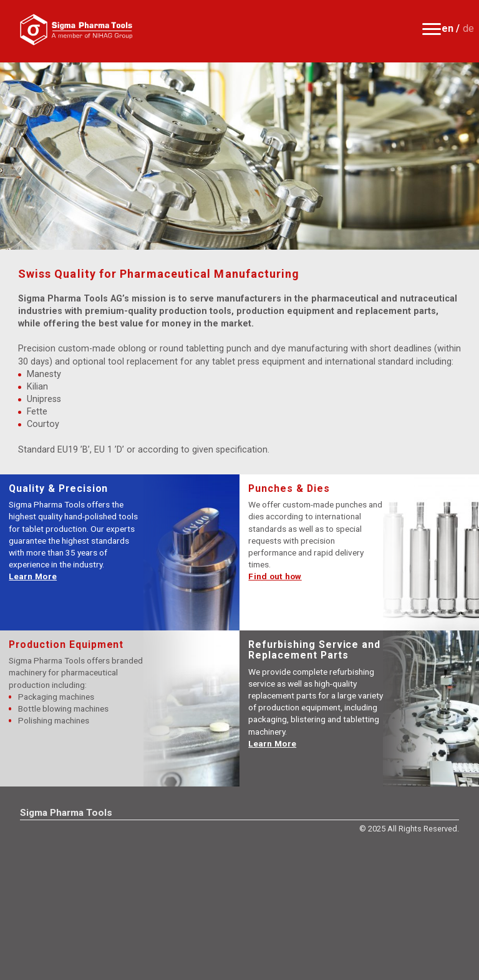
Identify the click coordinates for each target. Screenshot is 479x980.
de (468, 28)
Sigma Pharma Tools (66, 813)
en (448, 28)
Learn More (33, 576)
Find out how (275, 576)
